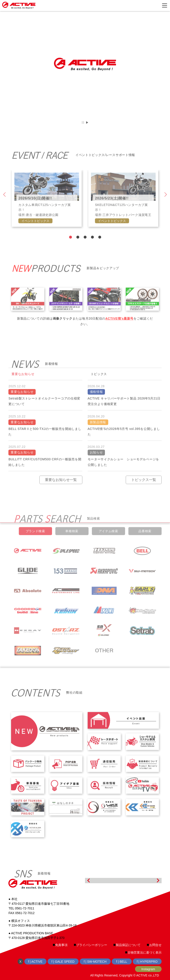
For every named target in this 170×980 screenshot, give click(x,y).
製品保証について (128, 945)
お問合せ (155, 945)
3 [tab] (85, 247)
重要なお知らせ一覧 (61, 490)
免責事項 (61, 945)
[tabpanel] (47, 208)
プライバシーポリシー (92, 945)
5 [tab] (99, 247)
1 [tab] (70, 247)
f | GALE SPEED (63, 962)
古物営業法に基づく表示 (145, 952)
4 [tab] (92, 247)
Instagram (148, 969)
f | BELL (122, 962)
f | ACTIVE (35, 962)
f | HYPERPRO (147, 962)
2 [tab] (78, 247)
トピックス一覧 (144, 490)
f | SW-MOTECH (95, 962)
